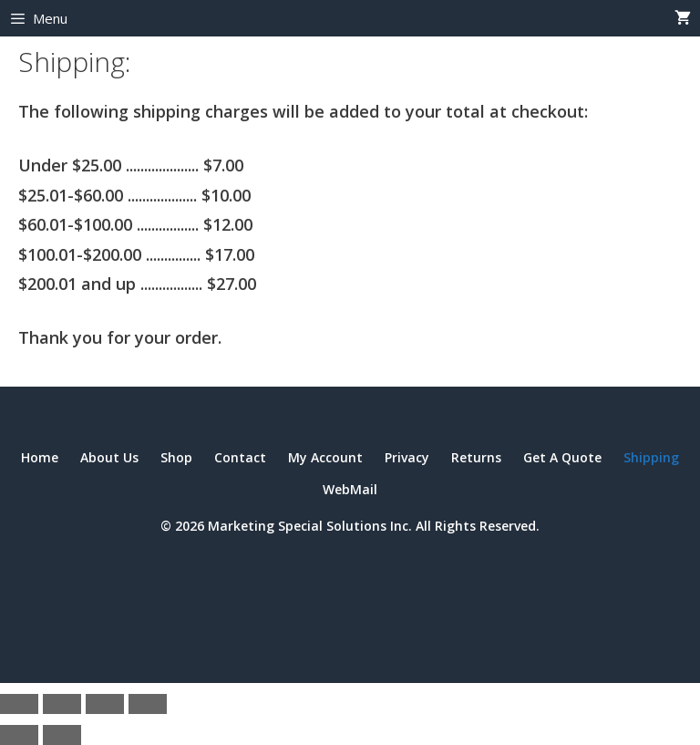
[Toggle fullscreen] (62, 704)
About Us (109, 457)
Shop (176, 457)
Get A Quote (562, 457)
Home (40, 457)
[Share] (105, 704)
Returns (476, 457)
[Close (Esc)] (148, 704)
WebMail (350, 489)
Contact (240, 457)
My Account (325, 457)
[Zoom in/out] (19, 704)
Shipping (651, 457)
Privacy (407, 457)
